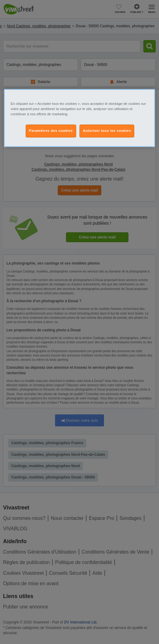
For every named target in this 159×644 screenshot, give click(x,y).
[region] (79, 118)
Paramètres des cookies (51, 131)
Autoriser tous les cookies (107, 131)
